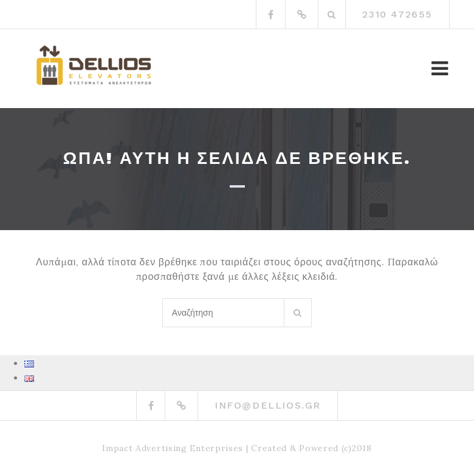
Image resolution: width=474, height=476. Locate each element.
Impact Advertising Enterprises (173, 448)
